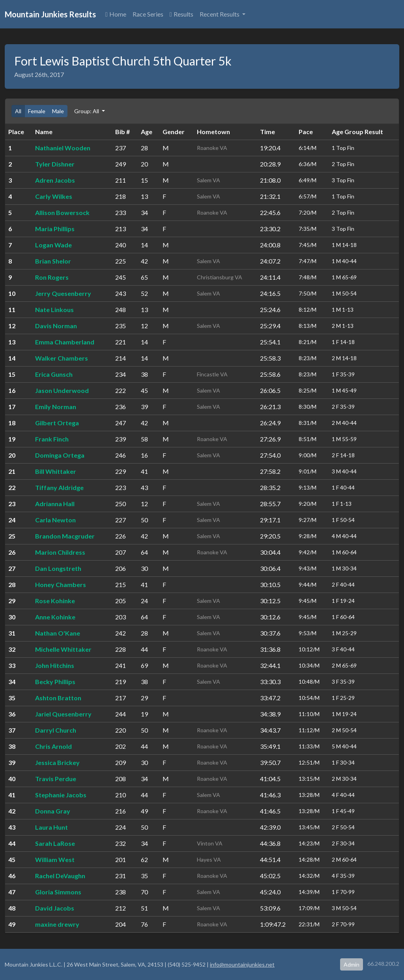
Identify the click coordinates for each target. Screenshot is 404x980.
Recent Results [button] (220, 14)
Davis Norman (56, 326)
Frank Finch (52, 439)
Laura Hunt (51, 827)
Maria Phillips (55, 229)
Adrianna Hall (55, 504)
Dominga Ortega (60, 455)
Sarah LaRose (55, 843)
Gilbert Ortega (57, 423)
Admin (352, 964)
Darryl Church (56, 730)
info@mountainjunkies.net (242, 964)
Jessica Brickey (57, 762)
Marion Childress (60, 552)
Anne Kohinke (55, 617)
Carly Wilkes (54, 196)
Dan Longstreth (58, 568)
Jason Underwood (62, 390)
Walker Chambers (62, 358)
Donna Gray (53, 811)
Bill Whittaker (56, 471)
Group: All (87, 111)
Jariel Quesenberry (63, 714)
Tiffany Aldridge (59, 487)
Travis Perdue (56, 779)
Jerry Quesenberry (63, 293)
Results (181, 14)
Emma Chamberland (65, 342)
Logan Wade (53, 245)
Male (58, 111)
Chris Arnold (53, 746)
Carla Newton (55, 520)
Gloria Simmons (58, 892)
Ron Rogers (52, 277)
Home (116, 14)
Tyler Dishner (55, 164)
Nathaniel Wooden (63, 148)
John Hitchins (55, 665)
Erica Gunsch (54, 374)
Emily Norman (56, 407)
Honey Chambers (61, 584)
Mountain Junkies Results (50, 14)
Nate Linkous (54, 310)
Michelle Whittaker (63, 649)
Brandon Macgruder (65, 536)
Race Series (148, 14)
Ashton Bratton (58, 698)
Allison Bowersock (62, 212)
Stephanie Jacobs (61, 795)
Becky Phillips (55, 682)
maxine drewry (57, 924)
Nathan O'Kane (58, 633)
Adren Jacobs (55, 180)
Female (37, 111)
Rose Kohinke (55, 601)
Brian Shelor (53, 261)
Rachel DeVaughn (60, 876)
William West (55, 859)
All (18, 111)
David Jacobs (55, 908)
